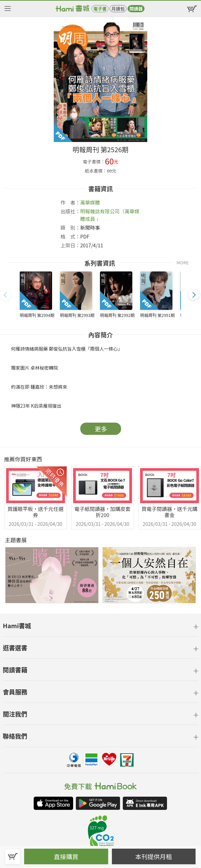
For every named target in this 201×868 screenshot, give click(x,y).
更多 (101, 429)
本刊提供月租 (154, 856)
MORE (183, 262)
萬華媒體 (90, 202)
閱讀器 (136, 9)
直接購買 (66, 856)
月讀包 (118, 9)
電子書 (100, 9)
